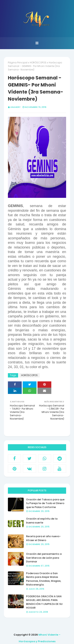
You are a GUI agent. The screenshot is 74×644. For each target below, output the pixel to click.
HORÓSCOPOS (38, 63)
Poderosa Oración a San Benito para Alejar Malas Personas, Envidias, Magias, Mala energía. (44, 579)
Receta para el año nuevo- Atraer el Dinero (43, 538)
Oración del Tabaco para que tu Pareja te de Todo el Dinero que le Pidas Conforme (45, 503)
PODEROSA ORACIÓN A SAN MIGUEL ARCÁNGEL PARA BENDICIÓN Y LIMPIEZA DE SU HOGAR (44, 602)
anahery (15, 107)
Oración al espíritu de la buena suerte (42, 521)
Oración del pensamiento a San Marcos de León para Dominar (44, 558)
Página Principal (18, 63)
